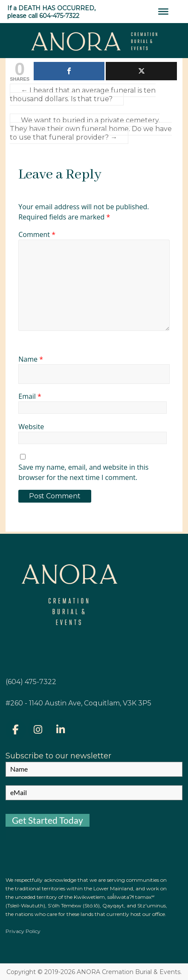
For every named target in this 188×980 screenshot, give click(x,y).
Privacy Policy (23, 931)
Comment (37, 234)
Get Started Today (48, 820)
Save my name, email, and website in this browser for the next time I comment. (83, 472)
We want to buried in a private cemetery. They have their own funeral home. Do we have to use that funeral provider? (91, 129)
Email (30, 396)
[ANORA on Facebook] (15, 730)
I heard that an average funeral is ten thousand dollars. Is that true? (83, 95)
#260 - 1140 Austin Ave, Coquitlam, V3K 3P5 (78, 703)
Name (31, 359)
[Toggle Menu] (163, 12)
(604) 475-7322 (31, 682)
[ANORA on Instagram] (38, 730)
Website (31, 427)
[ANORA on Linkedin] (61, 730)
